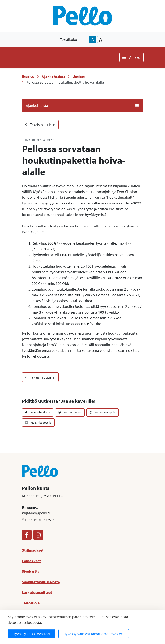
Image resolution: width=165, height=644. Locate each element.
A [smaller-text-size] (85, 39)
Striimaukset (33, 550)
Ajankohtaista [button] (83, 105)
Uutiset (78, 77)
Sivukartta (31, 571)
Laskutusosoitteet (37, 592)
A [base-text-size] (93, 39)
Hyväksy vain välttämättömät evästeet (94, 634)
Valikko (131, 57)
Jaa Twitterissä (70, 412)
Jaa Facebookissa (38, 412)
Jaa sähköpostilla (38, 422)
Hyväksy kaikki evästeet (32, 634)
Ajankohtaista (53, 77)
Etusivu (28, 77)
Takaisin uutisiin (40, 125)
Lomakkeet (31, 561)
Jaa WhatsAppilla (103, 412)
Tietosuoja (31, 603)
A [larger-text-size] (101, 39)
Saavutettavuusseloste (41, 582)
